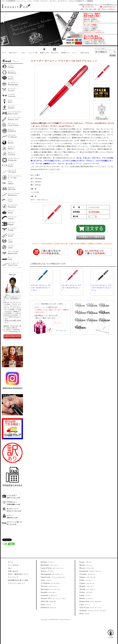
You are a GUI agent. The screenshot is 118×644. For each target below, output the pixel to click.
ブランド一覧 (33, 53)
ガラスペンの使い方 (14, 522)
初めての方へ (14, 53)
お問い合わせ (85, 53)
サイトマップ (13, 577)
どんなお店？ (12, 495)
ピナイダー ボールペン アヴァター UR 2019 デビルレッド (71, 288)
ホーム (4, 53)
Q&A (10, 568)
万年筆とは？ (12, 502)
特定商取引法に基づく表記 (18, 580)
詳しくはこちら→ (62, 330)
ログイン (10, 515)
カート (75, 53)
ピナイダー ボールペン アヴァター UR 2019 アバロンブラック (101, 288)
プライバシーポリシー (16, 583)
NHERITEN (15, 7)
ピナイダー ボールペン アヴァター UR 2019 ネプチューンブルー (41, 288)
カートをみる (13, 565)
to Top (111, 631)
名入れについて (13, 509)
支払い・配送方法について (18, 574)
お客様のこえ (65, 53)
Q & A (23, 53)
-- (48, 562)
